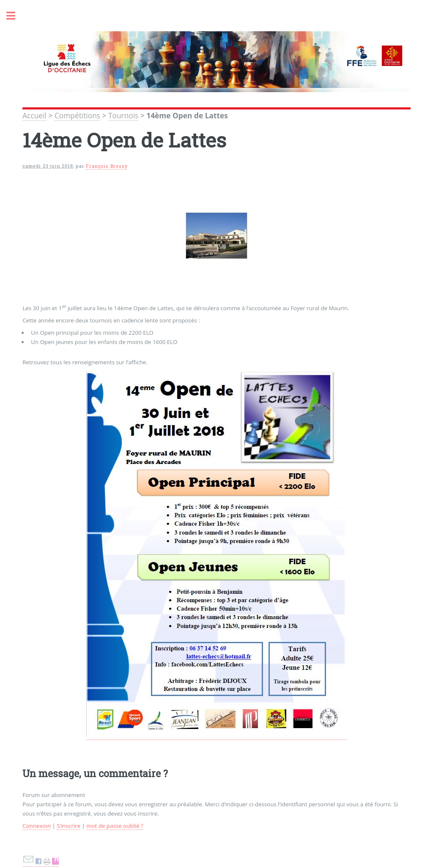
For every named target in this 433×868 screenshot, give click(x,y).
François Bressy (107, 166)
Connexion (37, 826)
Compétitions (77, 115)
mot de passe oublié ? (115, 826)
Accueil (34, 115)
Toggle (15, 16)
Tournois (123, 115)
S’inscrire (69, 826)
